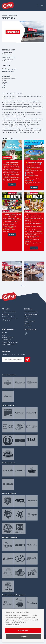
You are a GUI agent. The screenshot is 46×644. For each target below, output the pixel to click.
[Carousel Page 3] (25, 290)
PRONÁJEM (27, 324)
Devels (31, 642)
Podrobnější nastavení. (12, 624)
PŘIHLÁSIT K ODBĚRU (27, 365)
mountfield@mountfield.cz (10, 70)
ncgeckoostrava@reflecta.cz (10, 324)
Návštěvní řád (7, 345)
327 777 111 (5, 68)
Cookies (4, 338)
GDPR (3, 341)
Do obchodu (12, 188)
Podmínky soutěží (8, 343)
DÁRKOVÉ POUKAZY (30, 327)
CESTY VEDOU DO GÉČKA (31, 317)
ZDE (12, 184)
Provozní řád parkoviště (10, 347)
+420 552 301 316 (6, 326)
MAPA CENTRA (28, 331)
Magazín (27, 329)
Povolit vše (23, 631)
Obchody (5, 15)
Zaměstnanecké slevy (9, 350)
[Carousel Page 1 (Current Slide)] (21, 290)
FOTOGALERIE (28, 322)
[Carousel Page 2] (23, 290)
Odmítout (24, 637)
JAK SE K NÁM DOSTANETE (31, 320)
